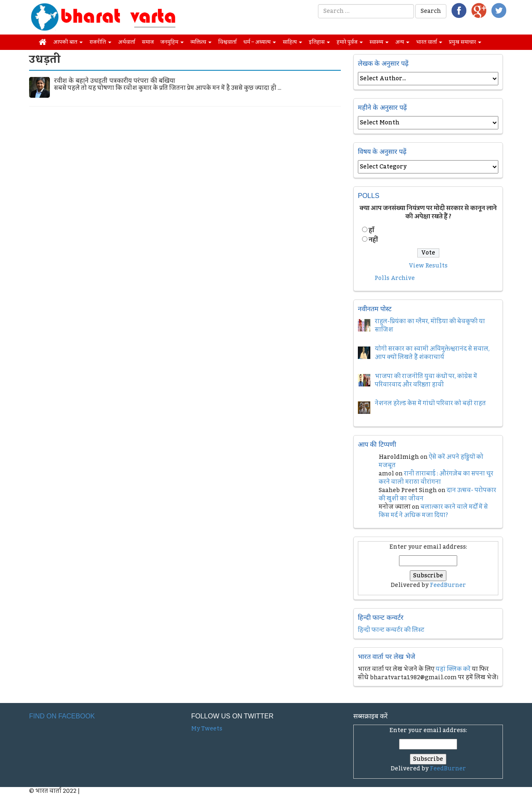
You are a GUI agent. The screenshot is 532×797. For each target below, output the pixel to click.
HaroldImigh (399, 457)
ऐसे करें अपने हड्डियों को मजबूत (431, 461)
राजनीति (100, 42)
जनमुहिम (172, 42)
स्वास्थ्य (379, 42)
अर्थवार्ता (127, 42)
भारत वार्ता (429, 42)
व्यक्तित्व (201, 42)
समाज (148, 42)
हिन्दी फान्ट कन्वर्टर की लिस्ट (391, 630)
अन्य (402, 42)
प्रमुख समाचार (465, 42)
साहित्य (292, 42)
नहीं (373, 240)
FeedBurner (448, 585)
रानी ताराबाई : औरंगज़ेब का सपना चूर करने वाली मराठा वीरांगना (436, 478)
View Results (428, 266)
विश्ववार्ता (227, 42)
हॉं (371, 230)
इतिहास (319, 42)
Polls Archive (395, 278)
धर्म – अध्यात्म (260, 42)
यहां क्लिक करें (453, 669)
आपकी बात (68, 42)
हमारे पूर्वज (350, 42)
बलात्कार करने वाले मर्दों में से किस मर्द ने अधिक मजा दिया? (433, 511)
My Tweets (207, 729)
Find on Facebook (62, 716)
